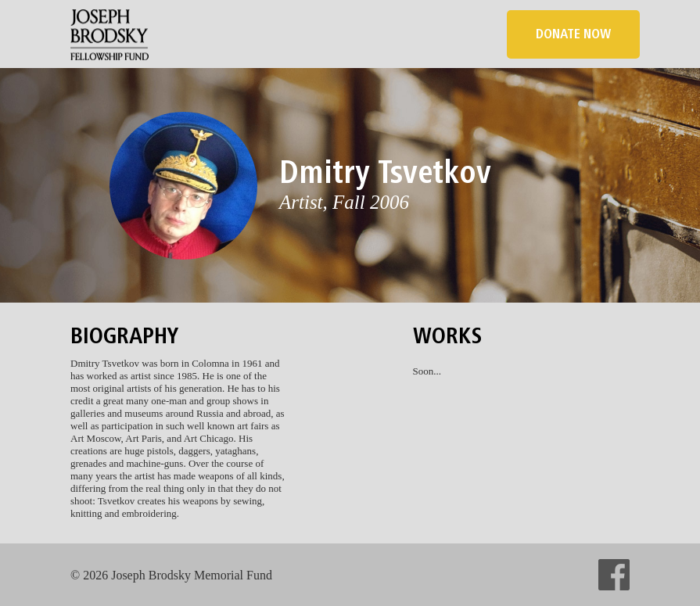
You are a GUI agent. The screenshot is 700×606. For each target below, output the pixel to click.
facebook (614, 575)
